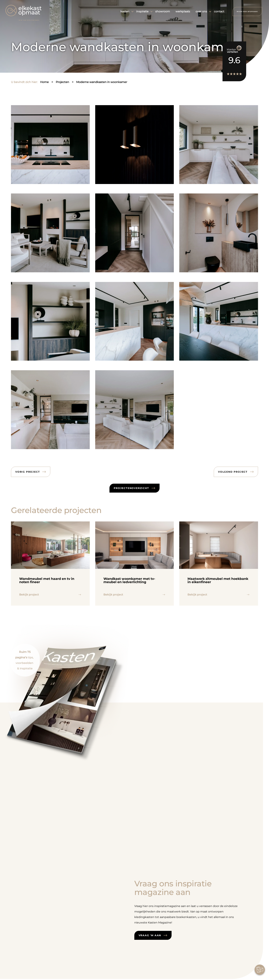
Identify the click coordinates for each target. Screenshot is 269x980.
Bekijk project (29, 595)
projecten (62, 82)
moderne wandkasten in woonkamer (102, 82)
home (44, 82)
